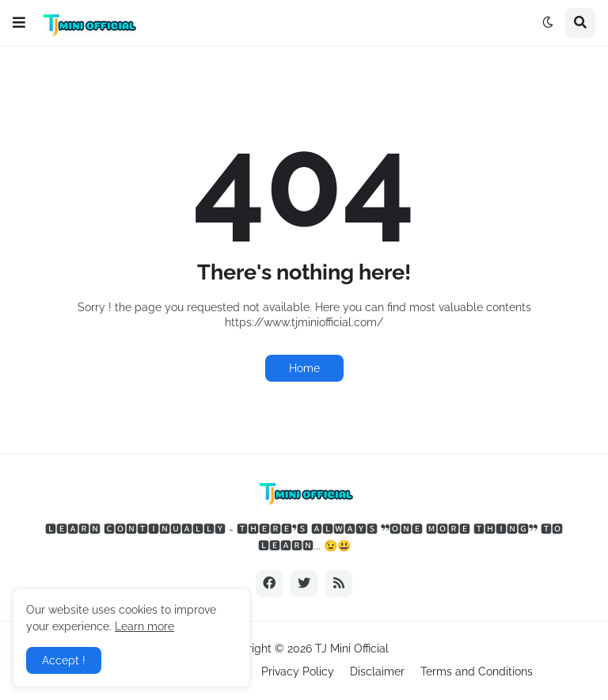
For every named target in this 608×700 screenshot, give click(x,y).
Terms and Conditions (477, 671)
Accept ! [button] (64, 660)
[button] (19, 23)
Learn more (144, 626)
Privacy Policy (298, 671)
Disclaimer (377, 671)
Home (304, 368)
